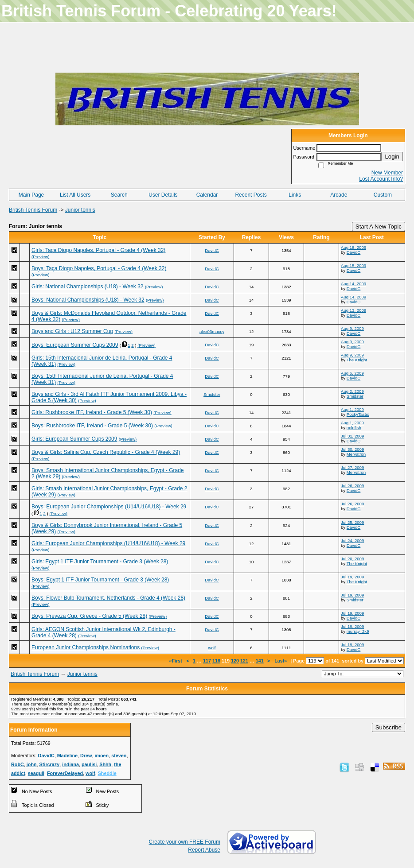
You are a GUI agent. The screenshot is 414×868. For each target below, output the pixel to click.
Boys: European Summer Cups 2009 (75, 345)
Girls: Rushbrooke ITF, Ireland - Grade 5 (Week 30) (92, 412)
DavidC (212, 250)
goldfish (354, 428)
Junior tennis (80, 210)
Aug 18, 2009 (353, 247)
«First (176, 661)
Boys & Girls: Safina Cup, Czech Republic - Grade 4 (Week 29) (106, 452)
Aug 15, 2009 (353, 265)
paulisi (89, 764)
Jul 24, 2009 (352, 541)
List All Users (75, 195)
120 (235, 661)
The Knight (357, 360)
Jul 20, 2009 (352, 559)
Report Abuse (204, 850)
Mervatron (356, 454)
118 (216, 661)
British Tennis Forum (33, 210)
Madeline (67, 756)
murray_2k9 (358, 631)
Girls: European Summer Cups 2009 (74, 439)
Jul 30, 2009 (352, 449)
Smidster (212, 394)
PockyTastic (358, 414)
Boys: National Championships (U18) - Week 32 (88, 300)
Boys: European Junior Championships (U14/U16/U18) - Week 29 (109, 507)
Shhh (105, 764)
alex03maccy (212, 331)
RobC (18, 764)
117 (207, 661)
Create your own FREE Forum (185, 842)
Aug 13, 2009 (353, 310)
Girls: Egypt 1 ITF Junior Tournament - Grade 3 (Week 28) (100, 562)
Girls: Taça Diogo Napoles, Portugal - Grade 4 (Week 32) (98, 250)
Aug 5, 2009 (352, 373)
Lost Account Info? (381, 179)
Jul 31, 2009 (352, 436)
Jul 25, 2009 (352, 522)
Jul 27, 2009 (352, 467)
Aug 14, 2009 (353, 284)
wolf (212, 648)
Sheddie (107, 773)
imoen (102, 756)
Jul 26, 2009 (352, 486)
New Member (387, 173)
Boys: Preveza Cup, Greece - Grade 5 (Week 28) (89, 616)
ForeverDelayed (65, 773)
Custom (383, 195)
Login (392, 157)
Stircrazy (50, 764)
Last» (281, 661)
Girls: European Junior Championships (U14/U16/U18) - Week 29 (108, 543)
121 (244, 661)
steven (119, 756)
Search (119, 195)
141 (260, 661)
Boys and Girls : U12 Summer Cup (72, 331)
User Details (163, 195)
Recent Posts (251, 195)
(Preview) (41, 257)
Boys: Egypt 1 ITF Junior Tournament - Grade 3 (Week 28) (100, 580)
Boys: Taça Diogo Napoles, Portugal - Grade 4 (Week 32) (99, 268)
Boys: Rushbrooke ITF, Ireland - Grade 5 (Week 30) (92, 426)
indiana (70, 764)
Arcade (339, 195)
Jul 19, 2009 (352, 577)
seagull (36, 773)
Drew (86, 756)
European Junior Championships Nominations (86, 647)
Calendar (207, 195)
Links (295, 195)
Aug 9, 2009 (352, 328)
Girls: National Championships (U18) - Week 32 (88, 287)
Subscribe (389, 727)
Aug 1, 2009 (352, 409)
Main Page (31, 195)
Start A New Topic (379, 227)
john (32, 764)
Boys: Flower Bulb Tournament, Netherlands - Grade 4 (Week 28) (108, 598)
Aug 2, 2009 (352, 391)
